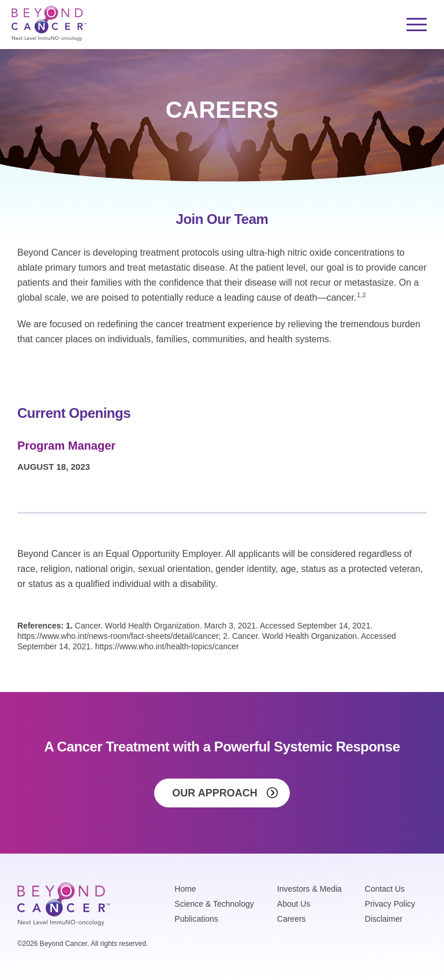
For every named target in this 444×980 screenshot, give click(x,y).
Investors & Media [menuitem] (309, 889)
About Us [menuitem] (294, 904)
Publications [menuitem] (196, 919)
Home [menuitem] (185, 889)
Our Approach (214, 793)
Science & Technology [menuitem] (214, 904)
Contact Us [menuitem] (385, 889)
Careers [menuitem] (292, 919)
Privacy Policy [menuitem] (390, 904)
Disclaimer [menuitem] (384, 919)
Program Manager (66, 446)
